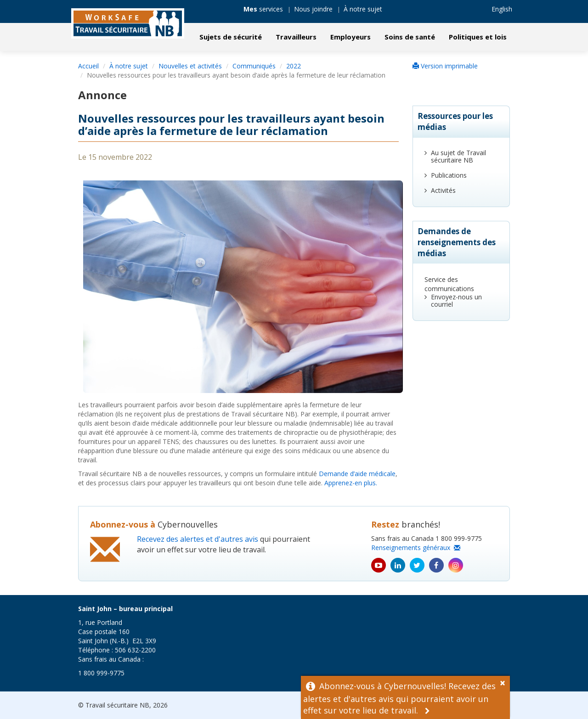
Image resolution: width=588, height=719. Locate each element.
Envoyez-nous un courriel (456, 301)
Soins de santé (410, 37)
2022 (294, 66)
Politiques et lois (478, 37)
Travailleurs (296, 37)
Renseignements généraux (416, 548)
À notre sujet (363, 9)
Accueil (88, 66)
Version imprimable (445, 66)
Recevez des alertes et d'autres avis (198, 539)
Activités (443, 190)
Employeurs (351, 37)
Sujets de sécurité (231, 37)
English (502, 9)
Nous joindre (313, 9)
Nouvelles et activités (190, 66)
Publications (449, 175)
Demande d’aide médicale (357, 474)
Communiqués (254, 66)
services (263, 9)
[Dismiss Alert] (505, 682)
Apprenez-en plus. (351, 483)
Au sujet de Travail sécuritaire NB (458, 156)
